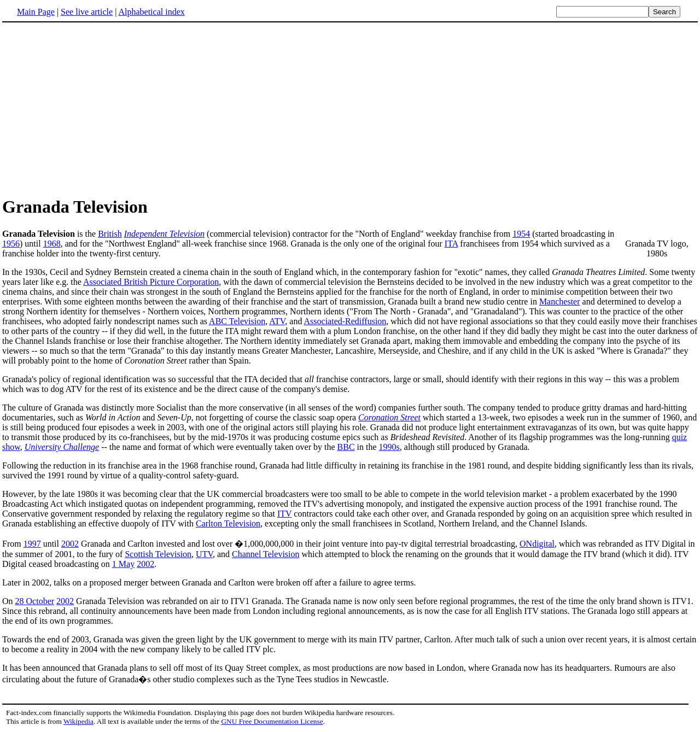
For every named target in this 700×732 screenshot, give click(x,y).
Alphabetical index (151, 12)
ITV (284, 514)
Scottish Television (158, 554)
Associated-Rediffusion (345, 321)
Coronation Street (389, 417)
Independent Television (164, 234)
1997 (32, 544)
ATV (277, 321)
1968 (52, 244)
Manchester (560, 301)
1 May (123, 564)
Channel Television (266, 554)
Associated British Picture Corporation (151, 282)
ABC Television (237, 321)
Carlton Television (228, 523)
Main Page (36, 12)
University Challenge (62, 447)
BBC (346, 447)
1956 (11, 244)
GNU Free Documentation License (272, 721)
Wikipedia (78, 721)
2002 (70, 544)
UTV (204, 554)
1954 (521, 234)
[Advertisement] (94, 109)
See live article (87, 12)
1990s (389, 447)
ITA (451, 244)
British (110, 234)
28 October (35, 601)
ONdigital (537, 544)
